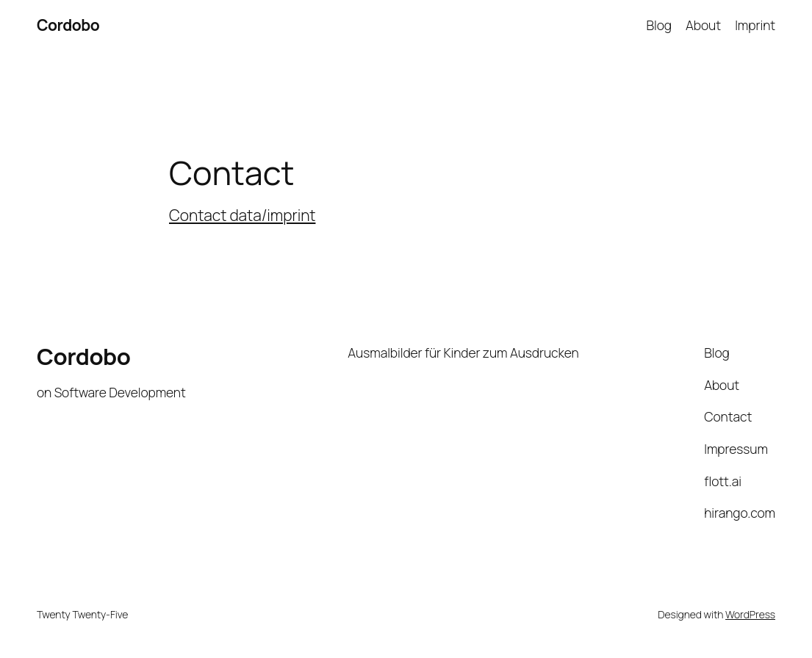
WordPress (750, 614)
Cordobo (68, 25)
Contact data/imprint (242, 215)
